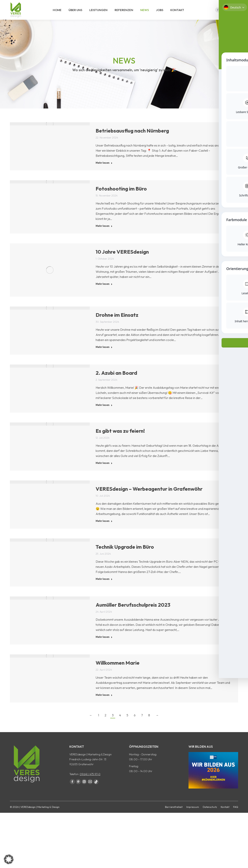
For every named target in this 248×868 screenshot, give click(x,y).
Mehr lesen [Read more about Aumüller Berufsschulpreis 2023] (104, 644)
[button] (9, 859)
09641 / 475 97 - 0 (225, 4)
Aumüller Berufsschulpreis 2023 (133, 612)
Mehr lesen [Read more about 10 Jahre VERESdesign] (104, 291)
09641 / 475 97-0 (90, 781)
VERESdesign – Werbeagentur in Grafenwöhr (149, 496)
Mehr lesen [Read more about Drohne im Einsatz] (104, 354)
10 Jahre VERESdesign (122, 259)
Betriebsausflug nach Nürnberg (132, 138)
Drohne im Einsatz (117, 322)
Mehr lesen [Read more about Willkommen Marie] (104, 702)
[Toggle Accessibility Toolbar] (240, 421)
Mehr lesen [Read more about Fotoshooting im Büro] (104, 233)
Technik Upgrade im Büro (125, 554)
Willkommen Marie (118, 670)
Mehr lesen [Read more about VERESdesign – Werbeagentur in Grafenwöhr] (104, 528)
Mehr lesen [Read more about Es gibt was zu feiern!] (104, 470)
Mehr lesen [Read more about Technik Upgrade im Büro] (104, 586)
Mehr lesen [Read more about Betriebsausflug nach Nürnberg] (104, 170)
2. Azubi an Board (116, 380)
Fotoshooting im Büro (121, 196)
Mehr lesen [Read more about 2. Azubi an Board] (104, 412)
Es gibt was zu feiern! (120, 438)
